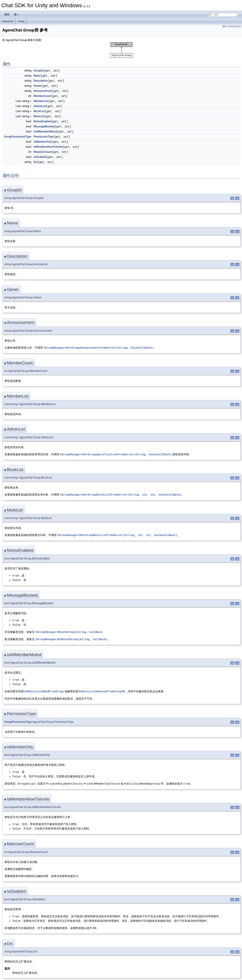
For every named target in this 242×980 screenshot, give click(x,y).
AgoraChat (8, 21)
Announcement (43, 90)
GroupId (38, 71)
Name (37, 75)
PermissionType (43, 134)
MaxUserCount (43, 149)
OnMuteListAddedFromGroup (44, 685)
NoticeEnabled (42, 119)
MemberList (41, 100)
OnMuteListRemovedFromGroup (100, 685)
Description (40, 80)
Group (21, 21)
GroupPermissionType (18, 134)
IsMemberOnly (42, 139)
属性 (224, 26)
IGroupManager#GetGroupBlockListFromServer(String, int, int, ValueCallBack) (121, 490)
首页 (7, 15)
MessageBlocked (44, 124)
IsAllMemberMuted (45, 129)
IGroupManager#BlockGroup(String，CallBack (69, 627)
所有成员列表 (235, 26)
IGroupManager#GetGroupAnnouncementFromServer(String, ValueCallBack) (99, 344)
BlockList (39, 110)
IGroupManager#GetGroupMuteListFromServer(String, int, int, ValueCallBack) (117, 531)
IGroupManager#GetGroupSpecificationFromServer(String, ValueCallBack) (116, 450)
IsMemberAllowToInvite (48, 144)
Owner (37, 85)
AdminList (40, 105)
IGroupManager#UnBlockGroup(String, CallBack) (71, 634)
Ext (35, 158)
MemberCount (42, 95)
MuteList (39, 115)
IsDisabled (40, 154)
